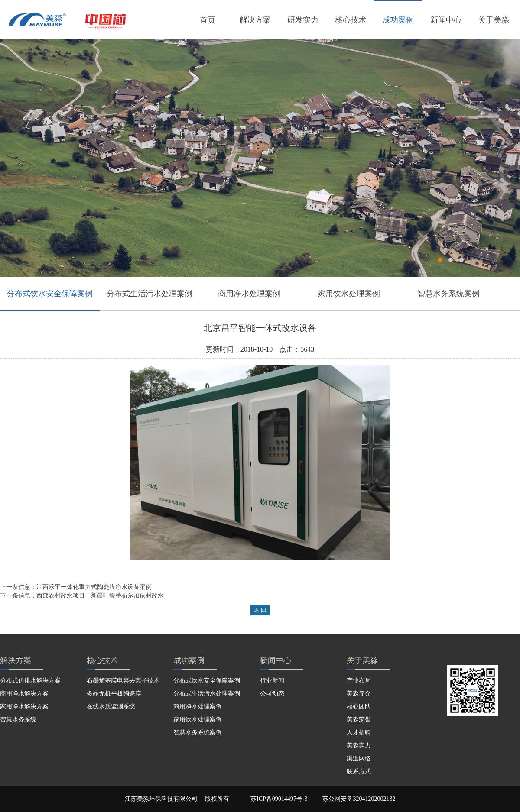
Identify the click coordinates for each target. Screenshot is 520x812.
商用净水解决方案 (24, 694)
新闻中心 (446, 20)
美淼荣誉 (359, 720)
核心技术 (351, 20)
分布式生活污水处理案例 (149, 294)
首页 (208, 20)
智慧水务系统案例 (448, 294)
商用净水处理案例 (249, 294)
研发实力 (303, 20)
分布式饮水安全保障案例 (50, 294)
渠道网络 (359, 759)
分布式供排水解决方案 (30, 681)
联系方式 (359, 772)
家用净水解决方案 (24, 707)
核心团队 (359, 707)
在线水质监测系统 (111, 707)
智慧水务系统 (18, 720)
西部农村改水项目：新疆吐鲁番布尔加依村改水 (100, 596)
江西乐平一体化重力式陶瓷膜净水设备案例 (94, 587)
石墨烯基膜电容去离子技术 (123, 681)
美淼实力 (359, 746)
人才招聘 (359, 733)
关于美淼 (494, 20)
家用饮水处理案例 (349, 294)
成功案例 (398, 20)
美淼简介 (359, 694)
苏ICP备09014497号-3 (279, 799)
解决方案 (255, 20)
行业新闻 (272, 681)
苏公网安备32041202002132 (359, 799)
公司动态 (272, 694)
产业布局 (359, 681)
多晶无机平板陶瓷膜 (114, 694)
